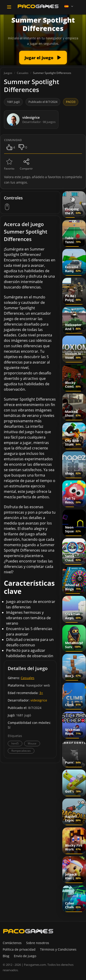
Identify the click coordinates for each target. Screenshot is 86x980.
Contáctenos (12, 943)
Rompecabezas (21, 751)
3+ (41, 693)
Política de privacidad (19, 949)
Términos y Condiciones (58, 949)
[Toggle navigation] (9, 7)
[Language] (69, 6)
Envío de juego (25, 956)
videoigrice (39, 700)
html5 (15, 743)
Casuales (28, 678)
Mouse (32, 743)
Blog (6, 956)
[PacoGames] (28, 931)
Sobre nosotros (38, 943)
